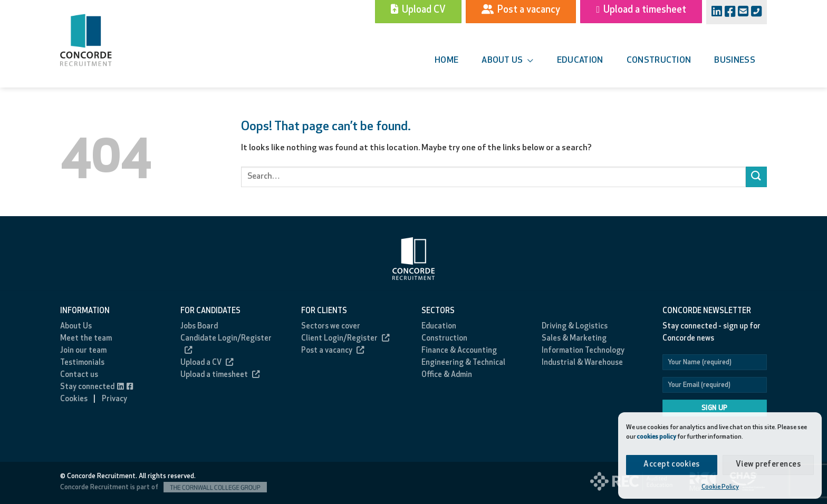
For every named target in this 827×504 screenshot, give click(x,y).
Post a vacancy (333, 351)
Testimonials (82, 363)
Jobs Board (199, 327)
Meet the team (86, 339)
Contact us (79, 375)
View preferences (768, 465)
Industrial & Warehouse (582, 363)
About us (507, 61)
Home (446, 61)
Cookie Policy (720, 487)
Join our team (83, 351)
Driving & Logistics (575, 327)
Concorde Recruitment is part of (164, 487)
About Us (76, 327)
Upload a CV (207, 363)
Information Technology (583, 351)
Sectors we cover (331, 327)
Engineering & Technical (463, 363)
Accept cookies (671, 465)
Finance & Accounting (459, 351)
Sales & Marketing (574, 339)
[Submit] (756, 177)
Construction (659, 61)
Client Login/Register (345, 339)
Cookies (74, 399)
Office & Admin (447, 375)
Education (580, 61)
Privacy (114, 399)
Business (735, 61)
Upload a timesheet (220, 375)
